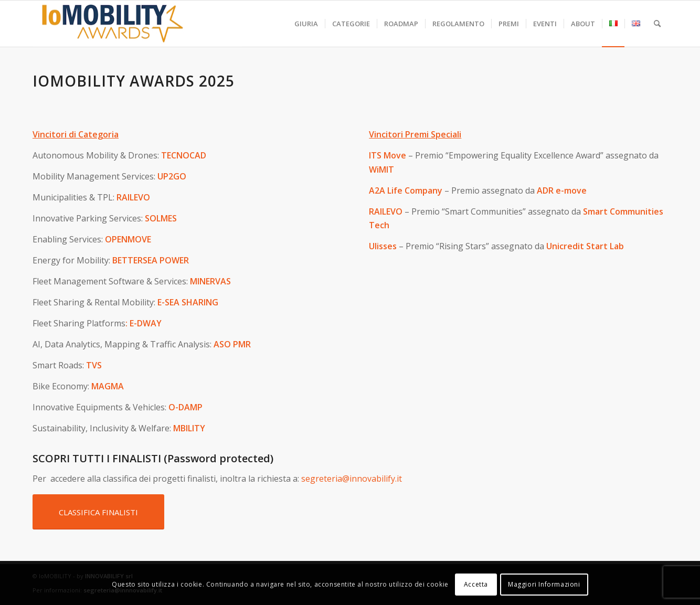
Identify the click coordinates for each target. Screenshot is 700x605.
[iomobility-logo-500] (137, 24)
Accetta (476, 584)
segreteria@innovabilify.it (352, 479)
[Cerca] (657, 24)
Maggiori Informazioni (544, 584)
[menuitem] (306, 24)
